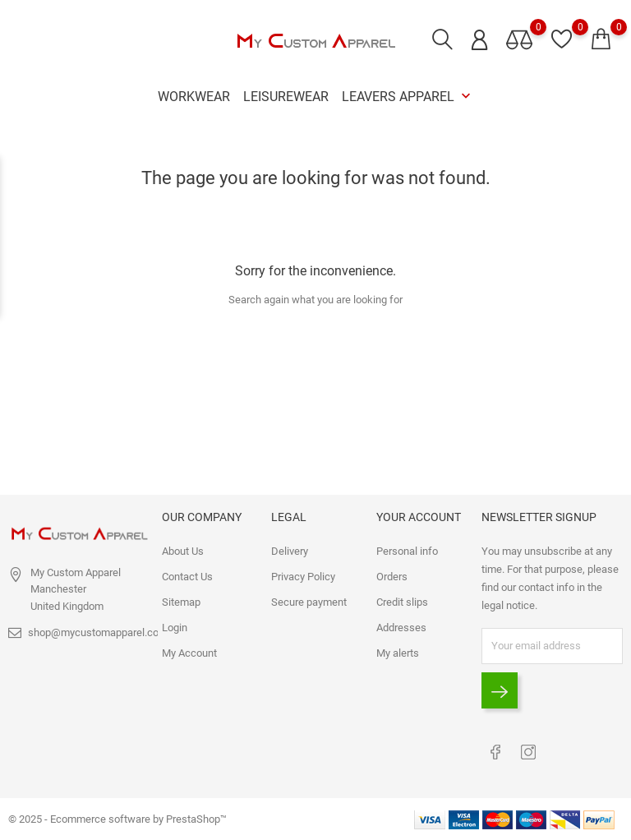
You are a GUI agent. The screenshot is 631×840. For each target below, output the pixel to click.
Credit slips (402, 602)
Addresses (401, 628)
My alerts (398, 653)
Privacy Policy (303, 577)
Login (175, 628)
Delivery (290, 551)
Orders (392, 577)
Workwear (194, 97)
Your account (419, 517)
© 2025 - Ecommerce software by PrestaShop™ (117, 819)
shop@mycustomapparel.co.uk (100, 632)
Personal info (407, 551)
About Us (183, 551)
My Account (189, 653)
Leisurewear (286, 97)
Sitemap (181, 602)
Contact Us (187, 577)
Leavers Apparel (408, 97)
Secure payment (309, 602)
